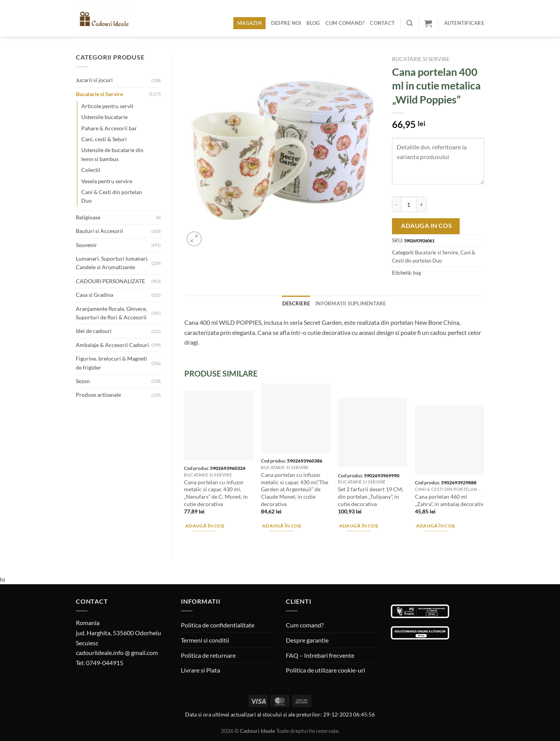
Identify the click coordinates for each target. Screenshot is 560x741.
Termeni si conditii (205, 640)
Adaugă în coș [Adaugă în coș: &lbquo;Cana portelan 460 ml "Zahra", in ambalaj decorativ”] (436, 526)
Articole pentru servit (107, 106)
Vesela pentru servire (107, 181)
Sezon (83, 381)
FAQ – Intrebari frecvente (320, 655)
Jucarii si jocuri (94, 80)
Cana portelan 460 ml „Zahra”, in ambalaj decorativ (449, 500)
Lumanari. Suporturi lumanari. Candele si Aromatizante (112, 263)
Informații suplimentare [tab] (351, 303)
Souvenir (87, 245)
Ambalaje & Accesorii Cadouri (112, 345)
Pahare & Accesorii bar (109, 128)
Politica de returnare (208, 655)
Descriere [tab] (296, 303)
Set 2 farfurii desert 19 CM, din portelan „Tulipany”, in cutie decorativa (371, 496)
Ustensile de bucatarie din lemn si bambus (112, 154)
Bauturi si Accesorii (100, 231)
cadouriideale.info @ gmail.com (117, 653)
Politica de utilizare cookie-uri (325, 670)
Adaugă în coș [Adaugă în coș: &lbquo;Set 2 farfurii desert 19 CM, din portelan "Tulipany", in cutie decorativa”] (359, 526)
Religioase (88, 217)
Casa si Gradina (94, 295)
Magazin (249, 23)
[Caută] (409, 23)
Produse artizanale (98, 395)
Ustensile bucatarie (104, 117)
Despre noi (286, 23)
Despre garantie (307, 640)
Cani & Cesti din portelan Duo (112, 196)
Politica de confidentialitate (218, 625)
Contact (382, 23)
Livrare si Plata (200, 670)
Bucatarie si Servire (99, 94)
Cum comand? (345, 23)
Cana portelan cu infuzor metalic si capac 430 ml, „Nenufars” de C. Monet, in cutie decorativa (216, 493)
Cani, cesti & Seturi (104, 139)
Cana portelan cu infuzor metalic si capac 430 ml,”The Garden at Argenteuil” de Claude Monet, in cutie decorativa (295, 489)
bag (417, 273)
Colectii (91, 170)
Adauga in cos (426, 226)
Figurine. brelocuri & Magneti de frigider (111, 363)
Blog (313, 23)
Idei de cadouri (94, 331)
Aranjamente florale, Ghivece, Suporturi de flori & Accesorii (111, 313)
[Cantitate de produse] (409, 204)
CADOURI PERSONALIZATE (110, 281)
